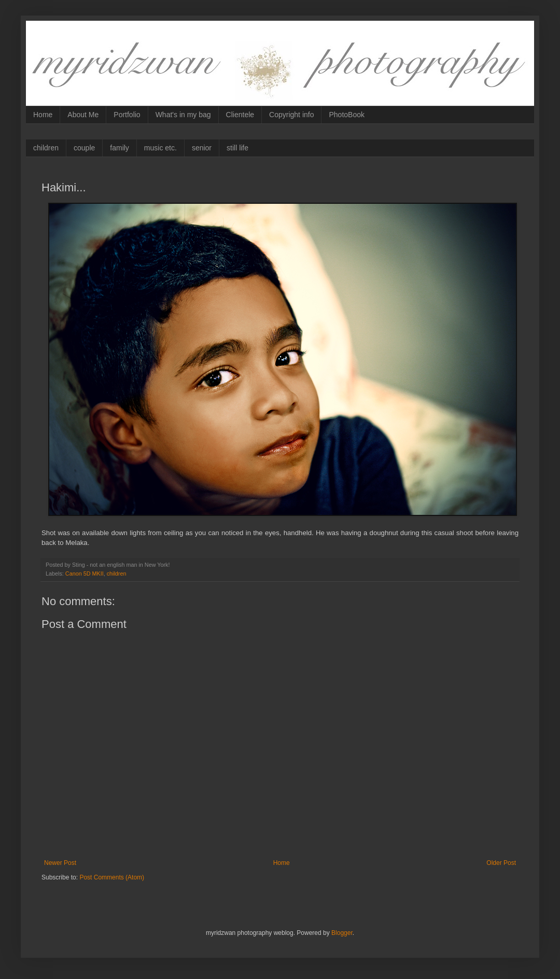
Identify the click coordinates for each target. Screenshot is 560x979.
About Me (83, 115)
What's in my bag (183, 115)
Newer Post (60, 863)
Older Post (501, 863)
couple (84, 148)
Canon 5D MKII (85, 574)
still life (237, 148)
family (120, 148)
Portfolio (127, 115)
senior (202, 148)
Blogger (342, 933)
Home (43, 115)
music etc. (160, 148)
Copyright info (291, 115)
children (46, 148)
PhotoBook (347, 115)
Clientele (240, 115)
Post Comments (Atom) (112, 877)
